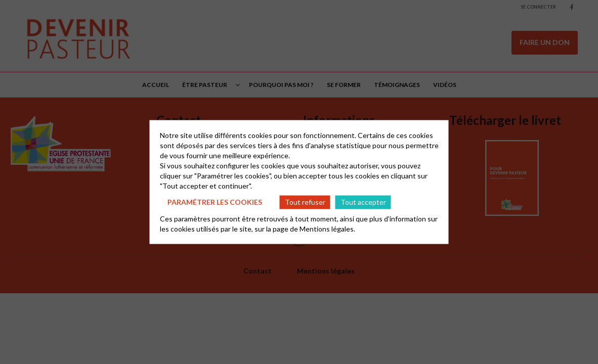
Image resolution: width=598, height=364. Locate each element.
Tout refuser (305, 202)
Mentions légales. (327, 228)
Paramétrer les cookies (215, 202)
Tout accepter (363, 202)
